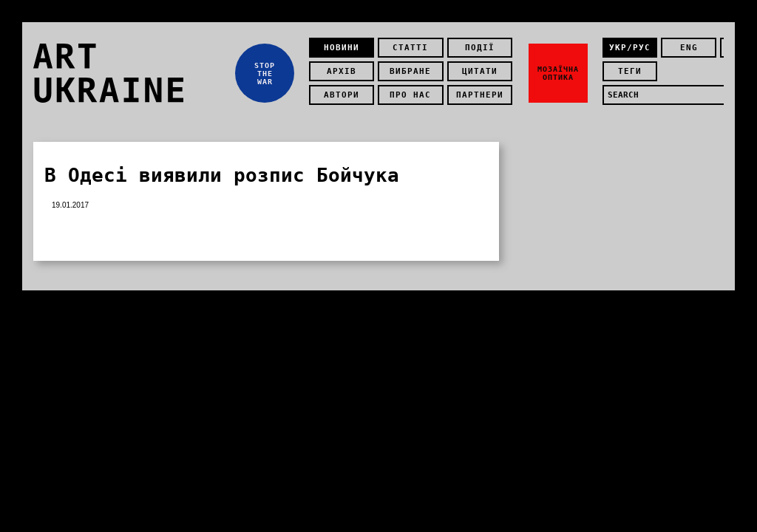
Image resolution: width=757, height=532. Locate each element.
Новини (342, 48)
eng (689, 48)
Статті (410, 48)
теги (630, 71)
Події (480, 48)
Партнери (480, 95)
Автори (342, 95)
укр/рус (630, 48)
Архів (342, 71)
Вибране (410, 71)
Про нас (410, 95)
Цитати (480, 71)
